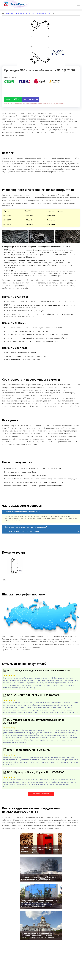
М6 (49, 14)
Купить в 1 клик (30, 99)
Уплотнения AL (42, 14)
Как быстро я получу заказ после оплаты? (22, 531)
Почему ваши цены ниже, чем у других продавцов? (26, 527)
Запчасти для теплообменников (16, 14)
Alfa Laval (32, 14)
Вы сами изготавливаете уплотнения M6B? (22, 512)
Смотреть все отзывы (41, 794)
